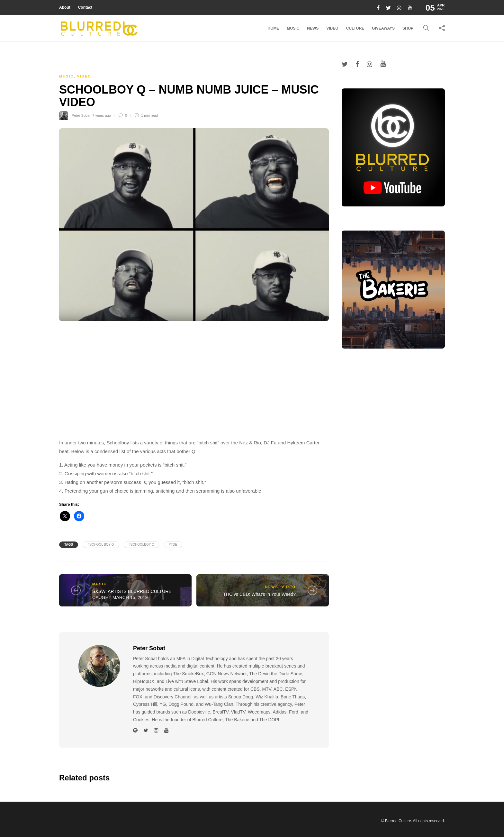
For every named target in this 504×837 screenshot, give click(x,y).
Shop (408, 28)
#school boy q (101, 545)
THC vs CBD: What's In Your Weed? (259, 594)
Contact (85, 7)
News (313, 28)
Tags (69, 545)
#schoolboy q (142, 545)
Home (274, 28)
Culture (355, 28)
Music (293, 28)
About (65, 7)
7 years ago (101, 115)
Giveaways (383, 28)
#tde (173, 545)
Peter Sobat (81, 115)
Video (332, 28)
